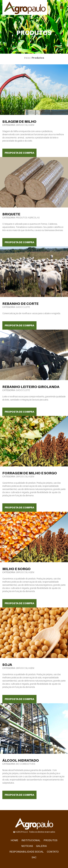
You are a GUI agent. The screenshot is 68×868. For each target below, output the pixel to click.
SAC (34, 857)
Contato (53, 852)
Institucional (31, 840)
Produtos (50, 840)
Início (27, 58)
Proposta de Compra (19, 153)
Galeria (41, 846)
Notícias (27, 846)
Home (14, 840)
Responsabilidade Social (27, 852)
